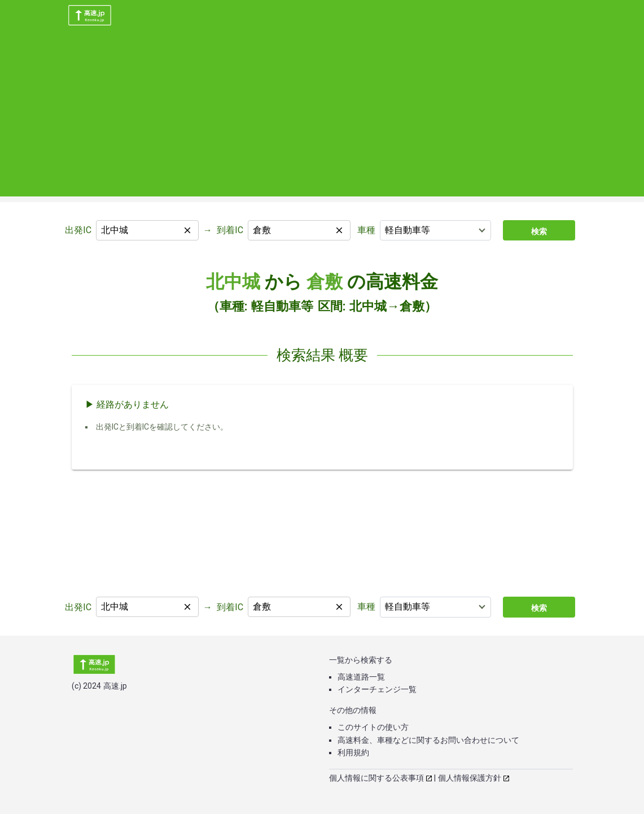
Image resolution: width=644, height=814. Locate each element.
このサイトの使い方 (373, 727)
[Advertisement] (322, 117)
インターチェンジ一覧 (377, 689)
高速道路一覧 (361, 677)
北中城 (233, 282)
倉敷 (325, 282)
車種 (366, 230)
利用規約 (353, 752)
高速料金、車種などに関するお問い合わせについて (428, 740)
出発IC (78, 230)
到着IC (230, 230)
